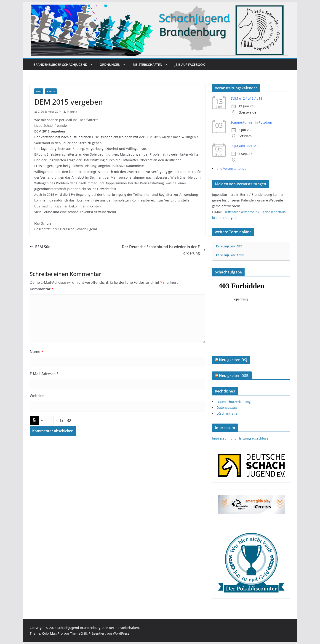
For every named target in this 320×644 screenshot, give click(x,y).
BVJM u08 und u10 (244, 146)
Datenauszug (227, 407)
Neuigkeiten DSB (234, 376)
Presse (51, 91)
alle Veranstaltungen (233, 168)
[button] (90, 65)
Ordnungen (110, 65)
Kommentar (42, 289)
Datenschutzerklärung (234, 402)
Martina (72, 112)
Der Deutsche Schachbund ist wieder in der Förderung (164, 250)
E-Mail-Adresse (44, 374)
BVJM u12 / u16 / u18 (246, 98)
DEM (39, 91)
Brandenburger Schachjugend (60, 65)
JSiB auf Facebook (190, 65)
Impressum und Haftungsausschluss (240, 438)
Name (36, 352)
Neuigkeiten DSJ (233, 360)
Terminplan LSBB (230, 256)
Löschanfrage (227, 413)
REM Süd (40, 247)
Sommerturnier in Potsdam (251, 122)
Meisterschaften (148, 65)
